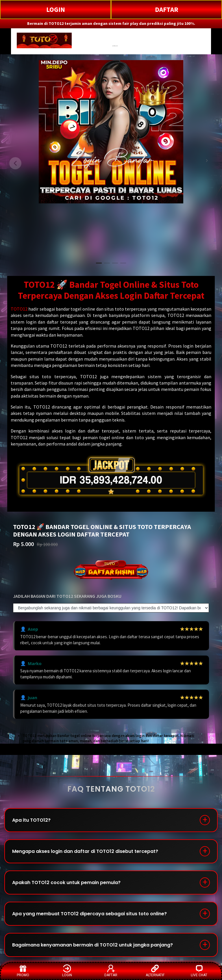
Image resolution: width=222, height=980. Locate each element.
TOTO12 (19, 309)
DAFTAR (167, 9)
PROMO (23, 971)
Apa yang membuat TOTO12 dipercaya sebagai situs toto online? (89, 914)
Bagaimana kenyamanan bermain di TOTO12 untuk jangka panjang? (92, 945)
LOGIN (56, 9)
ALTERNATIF (155, 971)
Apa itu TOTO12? (31, 820)
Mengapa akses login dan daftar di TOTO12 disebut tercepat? (85, 851)
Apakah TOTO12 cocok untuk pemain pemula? (66, 882)
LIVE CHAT (199, 971)
